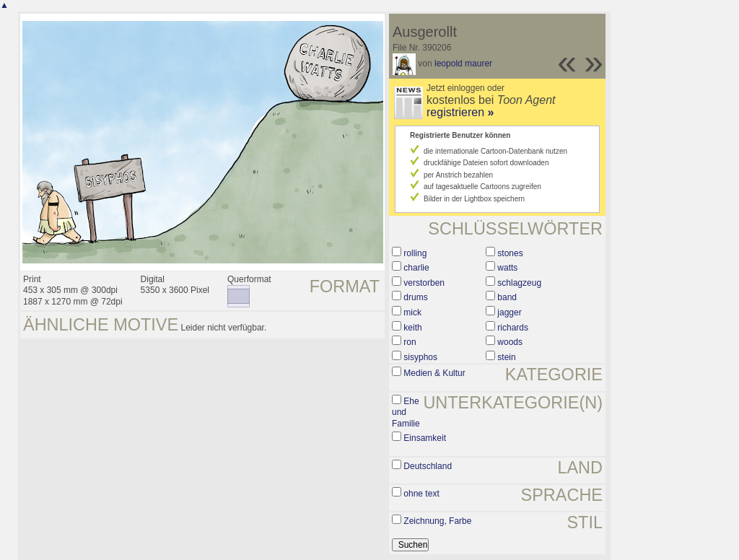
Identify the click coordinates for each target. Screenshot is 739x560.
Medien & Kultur (434, 373)
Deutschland (428, 466)
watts (507, 268)
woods (510, 342)
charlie (416, 268)
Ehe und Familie (406, 412)
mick (412, 312)
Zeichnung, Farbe (437, 521)
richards (513, 328)
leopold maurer (463, 64)
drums (415, 297)
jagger (509, 312)
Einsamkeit (425, 438)
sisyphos (420, 357)
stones (510, 253)
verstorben (424, 283)
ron (410, 342)
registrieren (460, 112)
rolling (415, 253)
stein (506, 357)
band (507, 297)
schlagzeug (519, 283)
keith (412, 328)
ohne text (421, 494)
